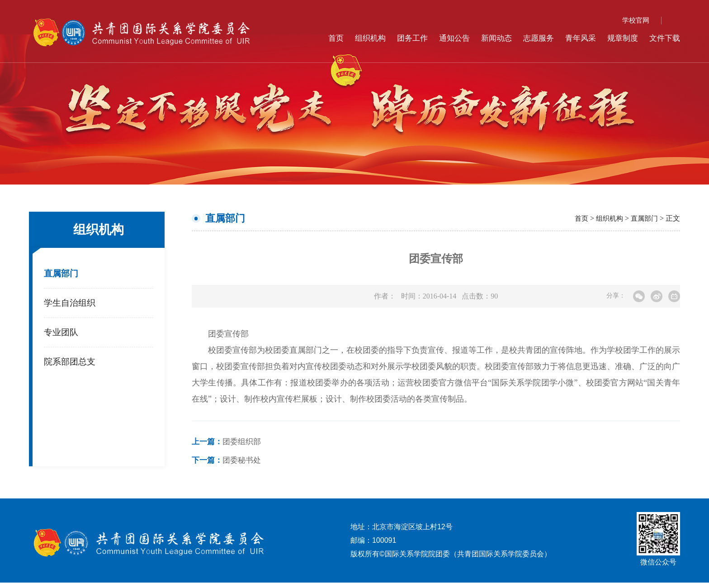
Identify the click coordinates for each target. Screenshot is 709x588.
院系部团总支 (71, 365)
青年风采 (576, 38)
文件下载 (664, 38)
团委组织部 (228, 443)
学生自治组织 (71, 304)
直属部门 (62, 274)
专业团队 (62, 335)
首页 (321, 38)
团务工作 (401, 38)
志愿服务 (532, 38)
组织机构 (357, 38)
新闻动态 (488, 38)
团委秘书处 (228, 464)
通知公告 (444, 38)
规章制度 (620, 38)
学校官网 (635, 20)
